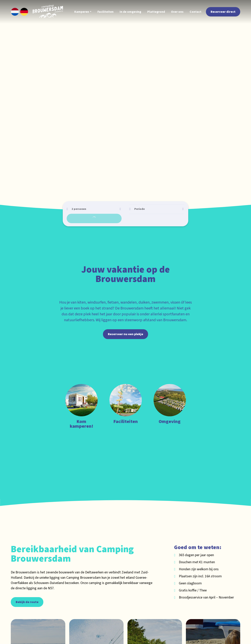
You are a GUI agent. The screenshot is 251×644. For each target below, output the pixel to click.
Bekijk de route (27, 590)
